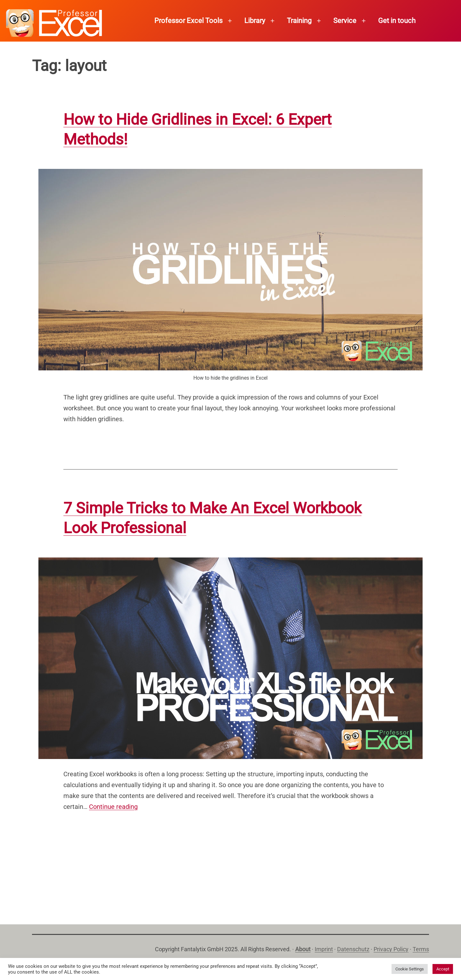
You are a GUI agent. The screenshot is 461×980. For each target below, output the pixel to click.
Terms (421, 949)
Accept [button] (443, 969)
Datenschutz (353, 949)
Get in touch (397, 21)
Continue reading (113, 807)
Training (299, 21)
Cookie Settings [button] (410, 969)
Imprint (324, 949)
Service (345, 21)
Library (255, 21)
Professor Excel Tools (188, 21)
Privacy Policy (391, 949)
